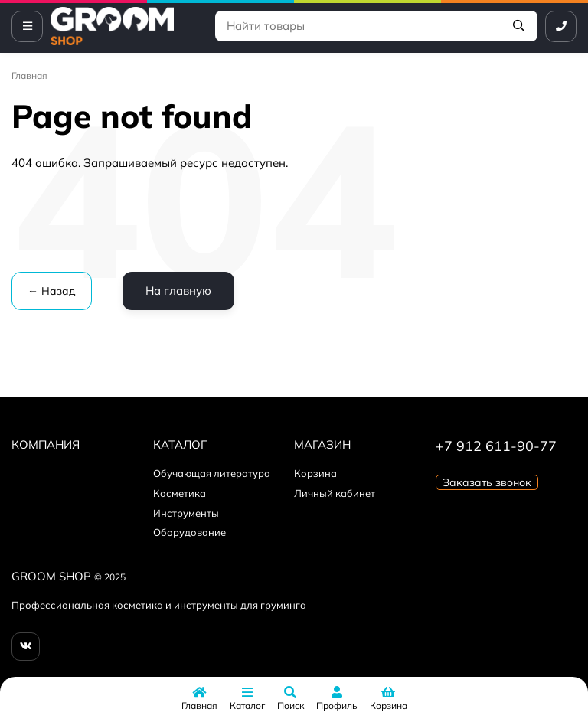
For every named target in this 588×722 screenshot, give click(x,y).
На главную (178, 291)
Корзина (315, 473)
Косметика (180, 493)
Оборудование (189, 532)
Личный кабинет (335, 493)
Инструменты (186, 513)
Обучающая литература (212, 473)
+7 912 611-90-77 (496, 446)
